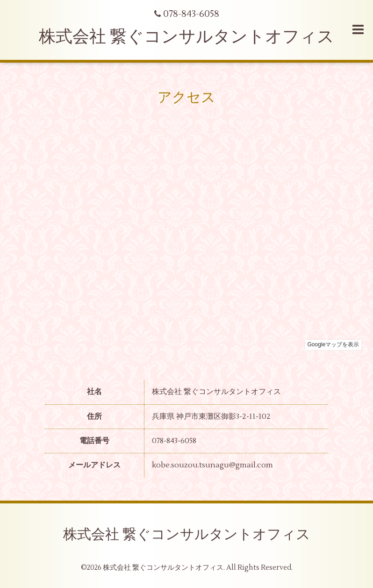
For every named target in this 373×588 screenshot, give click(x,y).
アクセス (186, 97)
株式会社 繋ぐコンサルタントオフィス (186, 37)
